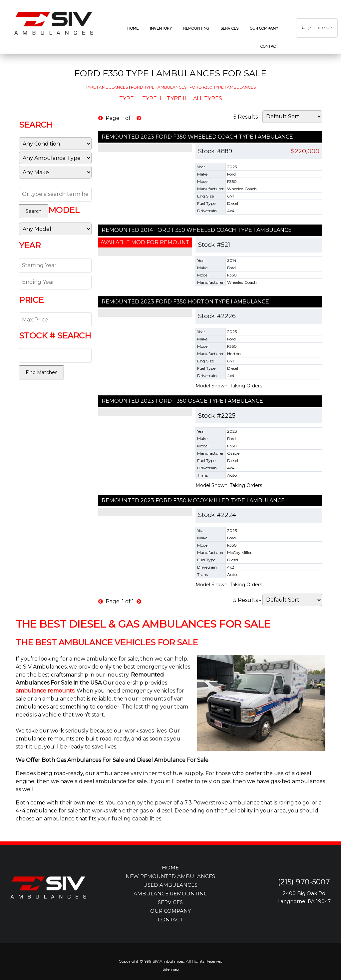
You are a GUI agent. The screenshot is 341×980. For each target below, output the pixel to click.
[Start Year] (55, 265)
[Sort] (292, 117)
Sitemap (171, 969)
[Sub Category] (55, 158)
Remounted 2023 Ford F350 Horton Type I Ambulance (185, 302)
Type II (152, 98)
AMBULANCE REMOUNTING (170, 894)
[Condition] (55, 144)
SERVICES (170, 902)
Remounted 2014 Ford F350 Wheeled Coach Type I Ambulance (197, 230)
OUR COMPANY (170, 911)
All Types (208, 98)
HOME (170, 868)
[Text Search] (55, 194)
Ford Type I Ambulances (159, 87)
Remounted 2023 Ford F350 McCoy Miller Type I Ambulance (193, 500)
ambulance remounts (45, 691)
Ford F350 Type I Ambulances (223, 87)
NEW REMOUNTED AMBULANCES (170, 876)
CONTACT (170, 920)
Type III (177, 98)
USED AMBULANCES (170, 885)
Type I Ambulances (107, 87)
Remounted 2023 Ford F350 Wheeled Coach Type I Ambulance (197, 137)
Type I (128, 98)
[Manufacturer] (55, 172)
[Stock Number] (55, 355)
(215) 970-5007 (320, 28)
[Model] (55, 229)
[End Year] (55, 282)
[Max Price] (55, 320)
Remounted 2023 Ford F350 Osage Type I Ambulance (182, 401)
